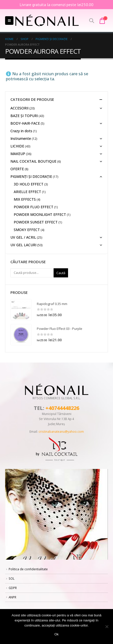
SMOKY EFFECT (27, 230)
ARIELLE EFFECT (27, 192)
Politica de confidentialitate (28, 569)
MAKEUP (18, 154)
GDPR (13, 588)
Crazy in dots (21, 131)
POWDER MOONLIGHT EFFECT (40, 214)
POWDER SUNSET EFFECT (36, 222)
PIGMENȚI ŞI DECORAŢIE (31, 176)
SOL (12, 578)
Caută (61, 273)
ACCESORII (19, 108)
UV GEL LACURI (23, 245)
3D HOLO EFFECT (29, 184)
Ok (56, 634)
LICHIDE (17, 146)
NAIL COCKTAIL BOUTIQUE (33, 161)
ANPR (12, 597)
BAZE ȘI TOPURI (24, 116)
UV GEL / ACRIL (23, 237)
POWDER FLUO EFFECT (34, 207)
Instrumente (21, 138)
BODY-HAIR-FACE (25, 123)
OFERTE (17, 169)
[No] (107, 627)
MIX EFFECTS (25, 199)
